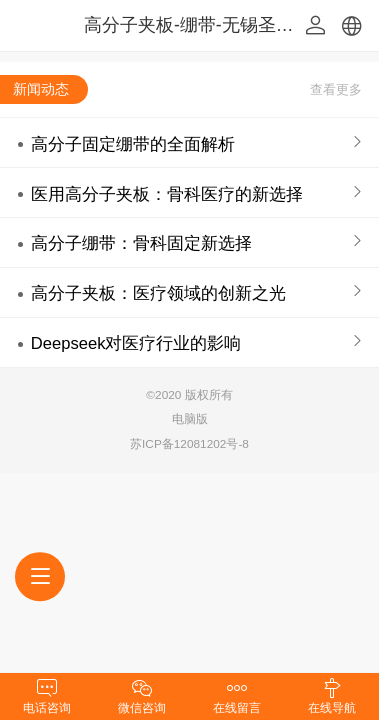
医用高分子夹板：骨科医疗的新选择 (167, 194)
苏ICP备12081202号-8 (189, 444)
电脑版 (190, 419)
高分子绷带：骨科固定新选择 (141, 243)
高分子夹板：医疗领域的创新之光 (158, 293)
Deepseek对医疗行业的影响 (136, 343)
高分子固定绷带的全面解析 (133, 144)
